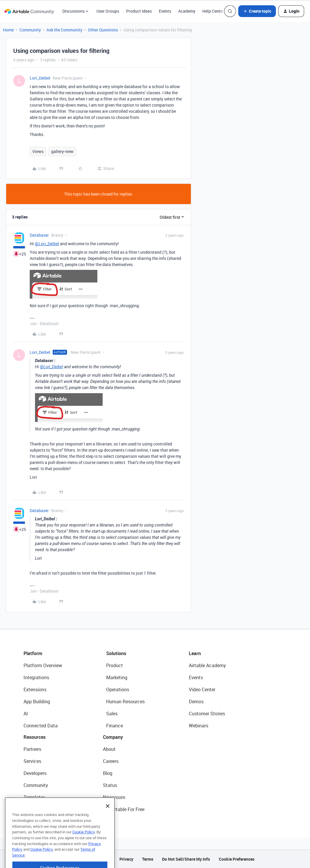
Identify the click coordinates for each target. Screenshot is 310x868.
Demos (196, 702)
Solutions (116, 653)
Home (8, 30)
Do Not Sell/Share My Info (186, 859)
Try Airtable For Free (124, 809)
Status (110, 785)
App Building (37, 702)
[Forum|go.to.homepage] (29, 11)
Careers (111, 761)
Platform (33, 653)
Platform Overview (43, 665)
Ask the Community (64, 30)
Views (38, 151)
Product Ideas (139, 11)
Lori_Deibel (40, 78)
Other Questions (103, 30)
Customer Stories (207, 714)
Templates (34, 797)
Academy (187, 11)
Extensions (35, 689)
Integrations (36, 677)
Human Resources (125, 702)
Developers (35, 773)
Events (165, 11)
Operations (118, 689)
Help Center (213, 11)
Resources (35, 737)
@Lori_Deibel (47, 244)
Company (113, 737)
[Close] (108, 823)
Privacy (126, 859)
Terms (148, 859)
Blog (108, 773)
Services (32, 761)
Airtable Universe (41, 809)
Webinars (199, 726)
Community (30, 30)
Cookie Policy (84, 849)
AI (26, 714)
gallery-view (62, 151)
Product (115, 665)
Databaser (39, 235)
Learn (195, 653)
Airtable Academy (207, 665)
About (109, 749)
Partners (32, 749)
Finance (115, 726)
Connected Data (41, 726)
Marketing (117, 677)
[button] (257, 11)
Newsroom (114, 797)
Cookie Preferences (237, 859)
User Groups (108, 11)
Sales (112, 714)
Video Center (202, 689)
